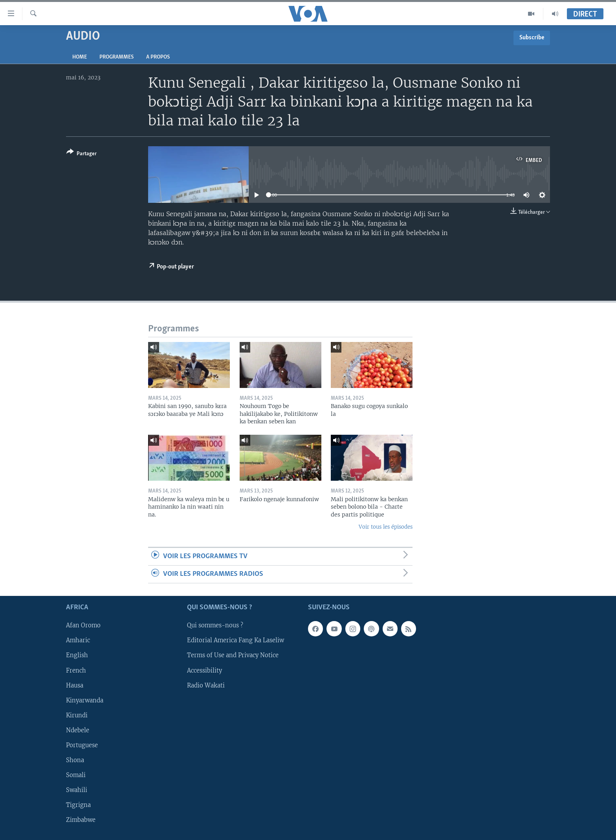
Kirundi (77, 715)
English (77, 656)
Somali (76, 775)
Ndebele (78, 730)
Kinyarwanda (85, 700)
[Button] (82, 154)
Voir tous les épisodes (386, 527)
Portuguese (82, 745)
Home (80, 57)
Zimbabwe (81, 820)
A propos (158, 57)
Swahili (77, 790)
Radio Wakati (206, 686)
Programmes (116, 57)
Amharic (78, 641)
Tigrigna (78, 805)
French (76, 671)
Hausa (75, 686)
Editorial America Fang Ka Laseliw (236, 641)
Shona (75, 760)
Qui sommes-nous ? (215, 626)
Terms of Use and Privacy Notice (233, 656)
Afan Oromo (83, 626)
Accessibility (204, 671)
